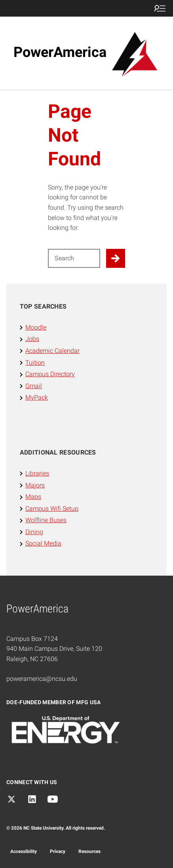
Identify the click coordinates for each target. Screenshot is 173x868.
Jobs (32, 339)
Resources (89, 851)
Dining (34, 532)
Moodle (36, 327)
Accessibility (24, 851)
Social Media (43, 543)
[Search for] (74, 258)
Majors (35, 485)
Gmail (34, 386)
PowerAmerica (60, 52)
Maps (33, 497)
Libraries (37, 473)
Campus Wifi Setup (52, 509)
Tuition (35, 363)
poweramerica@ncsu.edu (42, 679)
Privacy (58, 851)
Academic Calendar (52, 351)
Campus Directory (50, 374)
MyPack (37, 397)
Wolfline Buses (46, 520)
